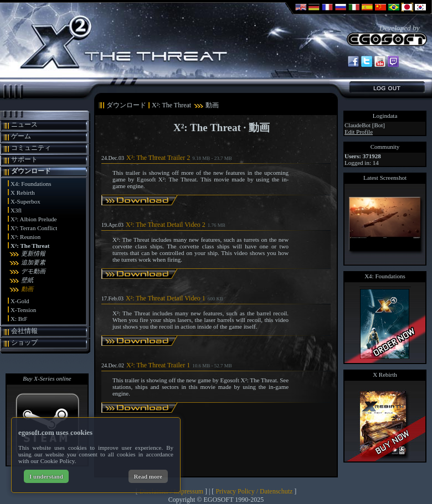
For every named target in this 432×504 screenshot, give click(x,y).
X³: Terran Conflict (34, 228)
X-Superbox (25, 201)
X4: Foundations (31, 184)
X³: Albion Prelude (34, 219)
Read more (148, 476)
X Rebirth (23, 193)
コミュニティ (31, 148)
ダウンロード (31, 171)
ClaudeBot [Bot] (365, 125)
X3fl (16, 210)
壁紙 (27, 280)
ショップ (24, 342)
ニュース (24, 124)
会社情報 (24, 331)
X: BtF (19, 319)
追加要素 (33, 262)
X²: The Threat (30, 246)
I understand (46, 476)
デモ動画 (33, 271)
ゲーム (21, 136)
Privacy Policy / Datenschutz (254, 491)
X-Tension (23, 310)
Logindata (385, 116)
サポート (24, 159)
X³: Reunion (25, 237)
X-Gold (20, 301)
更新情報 (33, 253)
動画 (27, 289)
